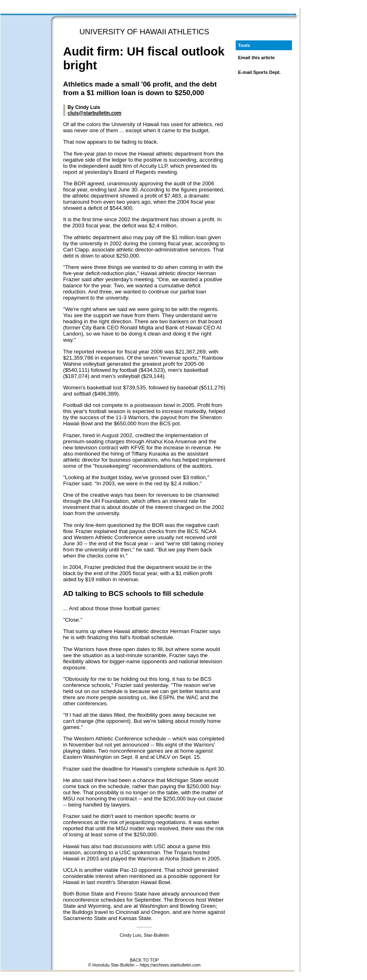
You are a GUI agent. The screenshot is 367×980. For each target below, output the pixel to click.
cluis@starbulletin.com (95, 113)
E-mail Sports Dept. (260, 72)
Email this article (256, 58)
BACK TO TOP (144, 960)
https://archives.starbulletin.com (170, 965)
